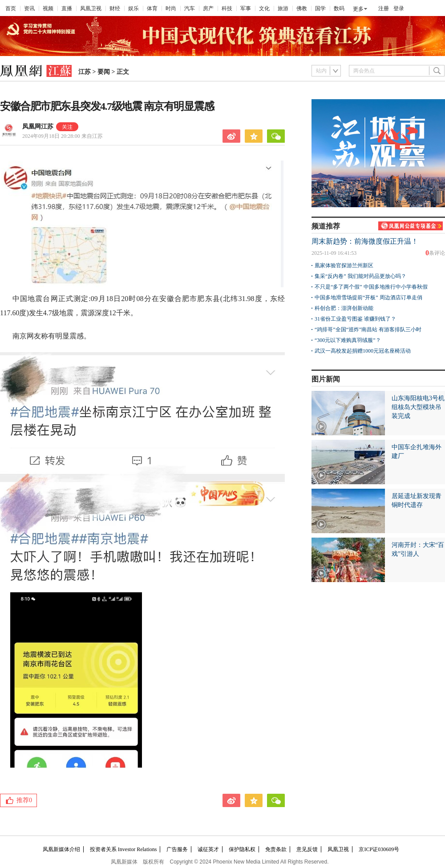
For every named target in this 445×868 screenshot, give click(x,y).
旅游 (283, 8)
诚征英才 (208, 849)
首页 (11, 8)
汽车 (190, 8)
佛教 (302, 8)
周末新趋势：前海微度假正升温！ (365, 241)
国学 (320, 8)
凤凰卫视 (91, 8)
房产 (208, 8)
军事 (246, 8)
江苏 (85, 72)
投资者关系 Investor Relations (123, 849)
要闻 (104, 72)
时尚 (171, 8)
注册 (384, 8)
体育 (152, 8)
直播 (67, 8)
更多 (358, 9)
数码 (339, 8)
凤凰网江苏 (38, 127)
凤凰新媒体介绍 (61, 849)
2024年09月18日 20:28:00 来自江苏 (63, 136)
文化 (264, 8)
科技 (227, 8)
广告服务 (177, 849)
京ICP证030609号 (379, 849)
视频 (48, 8)
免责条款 (276, 849)
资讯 (29, 8)
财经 (115, 8)
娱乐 (133, 8)
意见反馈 (307, 849)
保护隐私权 (242, 849)
